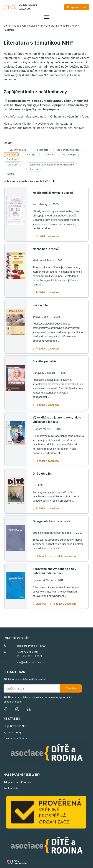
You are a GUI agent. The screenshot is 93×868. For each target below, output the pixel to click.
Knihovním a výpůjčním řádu (69, 116)
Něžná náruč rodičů (46, 249)
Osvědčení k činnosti (16, 738)
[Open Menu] (47, 17)
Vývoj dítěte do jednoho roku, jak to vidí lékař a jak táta (57, 420)
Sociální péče (13, 159)
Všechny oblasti (18, 150)
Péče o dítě (40, 305)
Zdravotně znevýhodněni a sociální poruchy (52, 165)
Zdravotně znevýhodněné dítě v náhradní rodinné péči (55, 571)
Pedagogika (31, 155)
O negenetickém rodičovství (52, 521)
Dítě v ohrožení (43, 474)
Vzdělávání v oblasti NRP (28, 26)
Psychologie (69, 155)
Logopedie (43, 150)
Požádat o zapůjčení (46, 236)
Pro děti (50, 155)
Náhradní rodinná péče (68, 150)
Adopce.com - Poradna (17, 782)
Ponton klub (11, 788)
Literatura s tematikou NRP (61, 26)
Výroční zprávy (12, 732)
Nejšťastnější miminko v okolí (53, 193)
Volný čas (13, 165)
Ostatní (10, 174)
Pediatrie (11, 155)
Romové (34, 169)
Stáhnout (39, 556)
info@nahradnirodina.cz (20, 128)
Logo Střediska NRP (15, 726)
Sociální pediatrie (45, 361)
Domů (7, 26)
